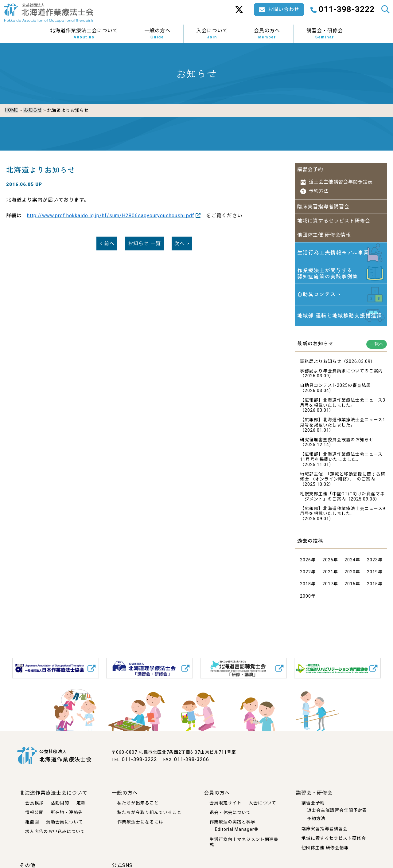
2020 (350, 575)
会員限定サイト (226, 803)
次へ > (182, 240)
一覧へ (377, 348)
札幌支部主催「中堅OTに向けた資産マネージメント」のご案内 (342, 500)
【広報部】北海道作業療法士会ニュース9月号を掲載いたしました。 (343, 515)
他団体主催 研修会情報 (324, 231)
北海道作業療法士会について (84, 34)
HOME (11, 110)
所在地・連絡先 (67, 812)
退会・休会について (230, 812)
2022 (305, 575)
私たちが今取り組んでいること (149, 812)
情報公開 (34, 812)
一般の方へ (157, 34)
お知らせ (32, 110)
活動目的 (60, 803)
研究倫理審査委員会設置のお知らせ (337, 443)
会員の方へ (267, 34)
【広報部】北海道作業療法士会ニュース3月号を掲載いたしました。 (343, 406)
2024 (350, 563)
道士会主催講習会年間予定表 (341, 179)
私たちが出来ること (138, 803)
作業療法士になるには (140, 822)
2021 (328, 575)
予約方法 (319, 188)
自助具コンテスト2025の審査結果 (335, 389)
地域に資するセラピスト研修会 (334, 217)
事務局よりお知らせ (321, 365)
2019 (372, 575)
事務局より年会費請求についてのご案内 (341, 374)
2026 (305, 563)
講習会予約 (310, 166)
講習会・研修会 (325, 34)
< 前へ (107, 240)
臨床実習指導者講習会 (323, 203)
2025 (328, 563)
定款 (81, 803)
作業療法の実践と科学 (232, 822)
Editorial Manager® (237, 829)
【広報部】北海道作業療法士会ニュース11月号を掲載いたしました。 (341, 460)
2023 (372, 563)
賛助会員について (64, 822)
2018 (305, 587)
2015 (372, 587)
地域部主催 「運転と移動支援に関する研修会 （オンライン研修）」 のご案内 (343, 480)
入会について (212, 34)
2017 (328, 587)
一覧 (144, 240)
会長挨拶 (34, 803)
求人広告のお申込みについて (55, 831)
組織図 (32, 822)
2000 (305, 599)
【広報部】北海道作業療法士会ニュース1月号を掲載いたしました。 (343, 426)
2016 (350, 587)
